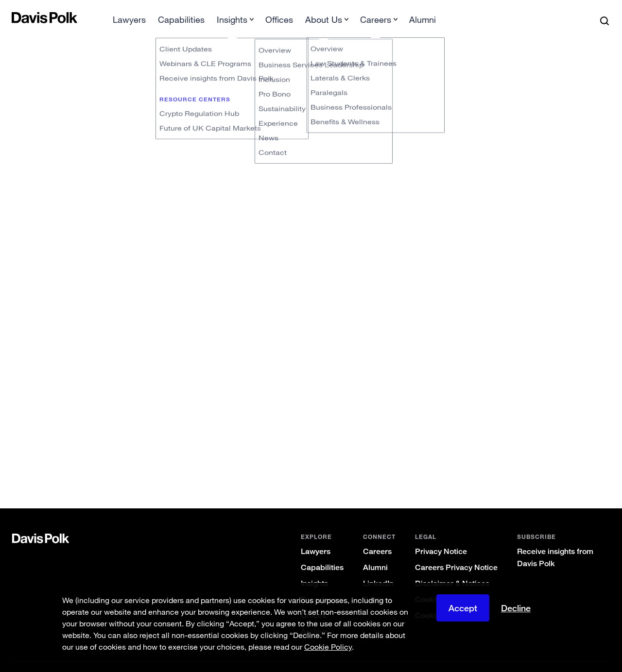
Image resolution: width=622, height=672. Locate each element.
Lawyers (316, 536)
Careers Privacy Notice (456, 552)
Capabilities (322, 552)
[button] (18, 17)
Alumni (375, 552)
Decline (516, 608)
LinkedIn (378, 568)
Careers (377, 536)
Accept (463, 608)
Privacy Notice (441, 536)
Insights (314, 568)
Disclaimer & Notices (452, 568)
